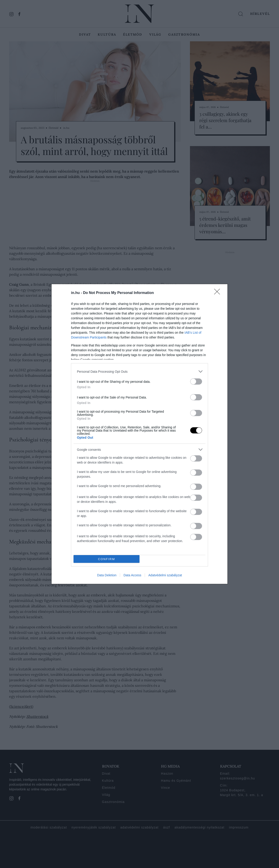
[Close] (218, 293)
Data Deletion (107, 575)
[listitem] (139, 371)
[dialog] (139, 434)
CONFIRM (107, 559)
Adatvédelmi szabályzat (165, 575)
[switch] (196, 382)
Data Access (132, 575)
